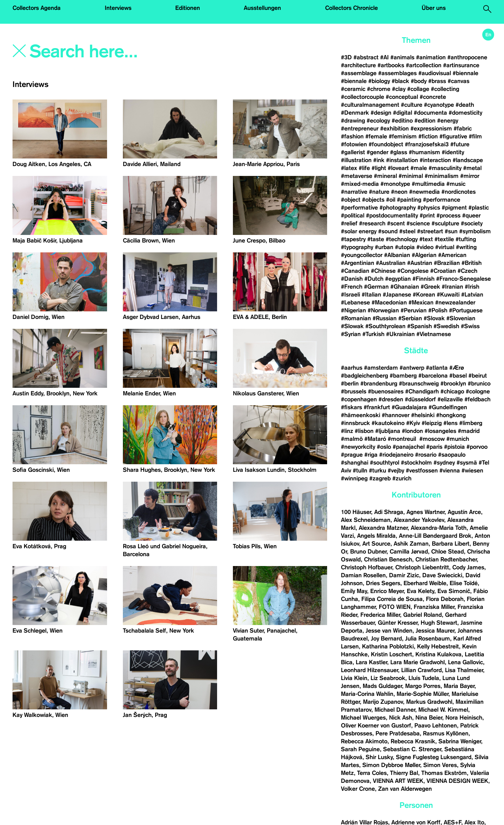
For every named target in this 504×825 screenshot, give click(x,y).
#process (448, 215)
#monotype (395, 184)
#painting (409, 200)
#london (412, 431)
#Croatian (443, 271)
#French (352, 287)
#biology (379, 81)
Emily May (354, 591)
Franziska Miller (434, 607)
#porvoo (477, 447)
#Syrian (351, 334)
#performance (442, 200)
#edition (425, 121)
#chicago (452, 391)
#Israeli (350, 295)
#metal (472, 168)
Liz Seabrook (388, 678)
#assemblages (397, 73)
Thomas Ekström (444, 773)
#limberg (471, 423)
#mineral (385, 176)
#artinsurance (461, 65)
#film (475, 136)
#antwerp (412, 368)
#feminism (403, 136)
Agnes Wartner (425, 512)
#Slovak (434, 318)
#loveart (398, 168)
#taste (376, 239)
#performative (359, 208)
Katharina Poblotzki (388, 646)
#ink (379, 160)
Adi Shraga (389, 512)
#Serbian (410, 318)
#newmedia (424, 192)
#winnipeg (354, 478)
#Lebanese (355, 302)
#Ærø (457, 368)
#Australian (391, 263)
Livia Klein (354, 678)
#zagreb (380, 478)
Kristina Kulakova (438, 654)
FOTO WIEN (395, 607)
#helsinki (423, 415)
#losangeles (440, 431)
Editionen (188, 8)
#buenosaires (386, 391)
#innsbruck (355, 423)
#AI (384, 57)
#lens (450, 423)
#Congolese (413, 271)
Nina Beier (429, 718)
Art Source (376, 544)
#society (472, 223)
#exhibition (394, 128)
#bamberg (403, 376)
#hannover (396, 415)
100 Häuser (356, 512)
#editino (402, 121)
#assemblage (359, 73)
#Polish (438, 310)
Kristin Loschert (392, 654)
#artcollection (424, 65)
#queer (471, 215)
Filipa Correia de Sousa (392, 599)
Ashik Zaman (411, 544)
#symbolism (475, 231)
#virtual (445, 247)
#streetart (430, 231)
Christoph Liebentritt (422, 567)
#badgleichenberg (364, 376)
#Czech (467, 271)
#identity (453, 152)
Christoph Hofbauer (366, 567)
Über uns (434, 8)
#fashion (352, 136)
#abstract (366, 57)
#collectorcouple (363, 97)
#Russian (385, 318)
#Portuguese (466, 310)
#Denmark (355, 113)
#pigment (454, 208)
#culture (412, 105)
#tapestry (353, 239)
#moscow (432, 439)
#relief (349, 223)
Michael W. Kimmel (443, 710)
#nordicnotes (459, 192)
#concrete (433, 97)
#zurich (402, 478)
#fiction (428, 136)
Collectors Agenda (37, 8)
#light (379, 168)
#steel (407, 231)
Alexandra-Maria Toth (439, 528)
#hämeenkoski (361, 415)
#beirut (478, 376)
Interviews (118, 8)
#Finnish (423, 279)
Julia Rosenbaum (428, 639)
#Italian (371, 295)
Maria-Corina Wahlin (367, 694)
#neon (399, 192)
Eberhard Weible (425, 583)
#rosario (426, 455)
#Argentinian (358, 263)
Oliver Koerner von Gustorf (376, 725)
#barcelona (433, 376)
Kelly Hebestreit (438, 646)
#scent (396, 223)
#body (419, 81)
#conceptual (402, 97)
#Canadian (355, 271)
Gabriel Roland (422, 615)
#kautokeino (388, 423)
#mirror (470, 176)
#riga (371, 455)
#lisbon (364, 431)
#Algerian (424, 255)
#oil (391, 200)
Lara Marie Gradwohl (418, 662)
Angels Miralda (376, 536)
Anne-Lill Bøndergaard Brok (435, 536)
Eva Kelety (420, 591)
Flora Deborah (445, 599)
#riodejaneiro (396, 455)
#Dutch (374, 279)
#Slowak (352, 326)
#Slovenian (461, 318)
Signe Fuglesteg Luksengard (434, 757)
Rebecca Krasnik (413, 741)
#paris (434, 447)
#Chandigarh (422, 391)
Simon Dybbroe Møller (391, 765)
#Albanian (397, 255)
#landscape (468, 160)
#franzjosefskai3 (427, 144)
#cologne (478, 391)
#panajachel (409, 447)
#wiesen (472, 470)
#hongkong (451, 415)
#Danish (352, 279)
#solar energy (359, 231)
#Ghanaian (405, 287)
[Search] (124, 52)
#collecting (445, 89)
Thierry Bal (404, 773)
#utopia (405, 247)
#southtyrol (385, 463)
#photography (398, 208)
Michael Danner (395, 710)
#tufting (466, 239)
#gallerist (353, 152)
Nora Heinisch (464, 718)
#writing (466, 247)
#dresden (391, 399)
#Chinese (383, 271)
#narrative (354, 192)
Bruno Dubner (368, 552)
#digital (403, 113)
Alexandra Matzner (383, 528)
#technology (402, 239)
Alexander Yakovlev (419, 520)
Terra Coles (372, 773)
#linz (347, 431)
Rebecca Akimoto (364, 741)
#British (472, 263)
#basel (458, 376)
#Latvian (472, 295)
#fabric (463, 128)
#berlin (350, 384)
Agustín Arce (464, 512)
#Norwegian (383, 310)
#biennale (465, 73)
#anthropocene (467, 57)
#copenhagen (359, 399)
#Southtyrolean (385, 326)
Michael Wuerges (363, 718)
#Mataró (375, 439)
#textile (444, 239)
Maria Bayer (459, 686)
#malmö (352, 439)
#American (452, 255)
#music (456, 184)
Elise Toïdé (464, 583)
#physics (429, 208)
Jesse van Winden (389, 631)
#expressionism (431, 128)
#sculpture (445, 223)
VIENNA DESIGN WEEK (457, 781)
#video (425, 247)
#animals (402, 57)
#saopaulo (452, 455)
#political (353, 215)
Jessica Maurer (435, 631)
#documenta (430, 113)
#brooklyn (453, 384)
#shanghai (355, 463)
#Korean (424, 295)
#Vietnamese (434, 334)
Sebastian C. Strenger (412, 749)
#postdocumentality (392, 215)
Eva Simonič (454, 591)
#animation (431, 57)
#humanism (424, 152)
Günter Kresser (398, 623)
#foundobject (386, 144)
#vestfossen (422, 470)
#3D (346, 57)
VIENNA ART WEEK (398, 781)
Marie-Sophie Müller (422, 694)
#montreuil (403, 439)
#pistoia (454, 447)
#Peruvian (414, 310)
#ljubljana (388, 431)
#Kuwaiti (448, 295)
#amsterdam (381, 368)
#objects (373, 200)
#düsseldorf (420, 399)
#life (364, 168)
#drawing (353, 121)
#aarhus (352, 368)
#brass (437, 81)
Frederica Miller (380, 615)
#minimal (411, 176)
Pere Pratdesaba (398, 733)
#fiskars (351, 407)
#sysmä (467, 463)
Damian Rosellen (363, 575)
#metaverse (357, 176)
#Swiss (470, 326)
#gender (378, 152)
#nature (379, 192)
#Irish (472, 287)
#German (376, 287)
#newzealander (455, 302)
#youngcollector (362, 255)
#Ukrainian (400, 334)
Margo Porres (423, 686)
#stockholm (416, 463)
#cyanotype (439, 105)
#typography (357, 247)
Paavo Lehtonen (436, 725)
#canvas (459, 81)
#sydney (444, 463)
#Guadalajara (409, 407)
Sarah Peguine (360, 749)
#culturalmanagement (370, 105)
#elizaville (450, 399)
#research (372, 223)
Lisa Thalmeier (464, 670)
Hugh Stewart (439, 623)
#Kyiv (413, 423)
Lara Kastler (371, 662)
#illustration (356, 160)
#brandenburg (379, 384)
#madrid (469, 431)
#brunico (479, 384)
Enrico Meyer (387, 591)
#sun (451, 231)
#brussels (354, 391)
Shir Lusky (379, 757)
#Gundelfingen (448, 407)
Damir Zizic (404, 575)
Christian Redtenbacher (446, 559)
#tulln (360, 470)
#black (400, 81)
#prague (352, 455)
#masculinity (445, 168)
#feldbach (477, 399)
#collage (418, 89)
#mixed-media (360, 184)
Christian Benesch (388, 559)
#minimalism (442, 176)
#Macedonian (389, 302)
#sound (388, 231)
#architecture (358, 65)
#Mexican (421, 302)
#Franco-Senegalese (463, 279)
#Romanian (356, 318)
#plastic (479, 208)
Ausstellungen (262, 8)
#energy (448, 121)
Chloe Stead (448, 552)
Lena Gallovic (465, 662)
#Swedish (446, 326)
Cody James (468, 567)
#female (376, 136)
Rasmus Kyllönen (446, 733)
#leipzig (432, 423)
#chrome (379, 89)
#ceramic (353, 89)
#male (419, 168)
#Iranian (452, 287)
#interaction (435, 160)
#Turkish (373, 334)
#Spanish (420, 326)
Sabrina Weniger (460, 741)
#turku (378, 470)
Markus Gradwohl (429, 702)
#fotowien (354, 144)
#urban (384, 247)
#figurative (453, 136)
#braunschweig (419, 384)
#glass (399, 152)
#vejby (396, 470)
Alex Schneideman (366, 520)
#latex (349, 168)
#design (381, 113)
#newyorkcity (358, 447)
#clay (399, 89)
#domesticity (465, 113)
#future (460, 144)
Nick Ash (401, 718)
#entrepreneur (360, 128)
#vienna (450, 470)
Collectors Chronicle (351, 8)
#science (418, 223)
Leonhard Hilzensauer (369, 670)
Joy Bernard (386, 639)
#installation (402, 160)
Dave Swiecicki (442, 575)
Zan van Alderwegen (405, 789)
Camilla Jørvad (409, 552)
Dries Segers (383, 583)
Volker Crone (358, 789)
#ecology (378, 121)
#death (465, 105)
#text (426, 239)
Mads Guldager (382, 686)
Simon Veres (440, 765)
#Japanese (397, 295)
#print (427, 215)
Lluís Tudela (424, 678)
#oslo (384, 447)
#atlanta (437, 368)
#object (351, 200)
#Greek (430, 287)
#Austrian (420, 263)
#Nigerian (353, 310)
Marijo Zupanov (383, 702)
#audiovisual (435, 73)
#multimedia (428, 184)
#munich (458, 439)
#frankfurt (377, 407)
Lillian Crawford (421, 670)
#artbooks (391, 65)
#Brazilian (447, 263)
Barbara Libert (451, 544)
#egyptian (398, 279)
